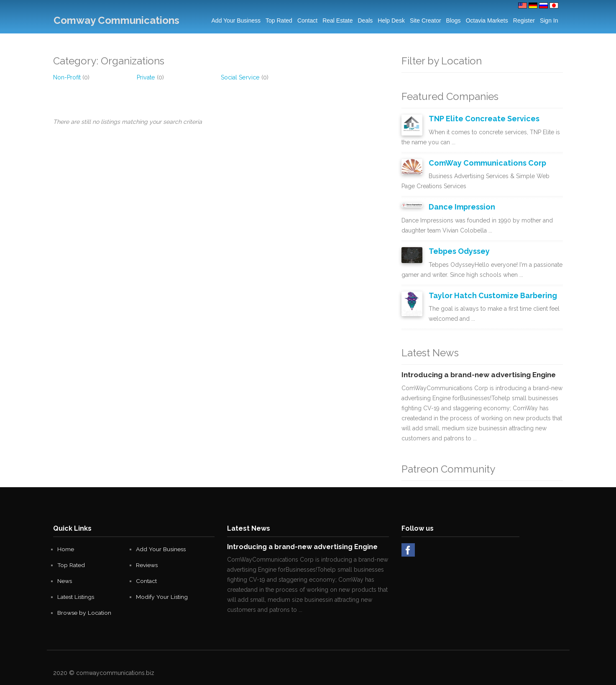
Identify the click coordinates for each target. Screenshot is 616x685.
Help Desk (391, 20)
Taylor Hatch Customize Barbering (489, 294)
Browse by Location (84, 611)
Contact (307, 20)
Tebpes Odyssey (458, 250)
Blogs (454, 20)
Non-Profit (67, 77)
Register (524, 20)
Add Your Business (236, 20)
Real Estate (337, 20)
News (65, 579)
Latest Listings (76, 595)
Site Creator (426, 20)
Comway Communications (116, 20)
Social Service (240, 77)
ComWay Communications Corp (484, 162)
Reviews (147, 563)
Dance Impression (460, 206)
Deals (366, 20)
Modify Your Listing (162, 595)
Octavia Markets (487, 20)
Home (66, 547)
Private (146, 77)
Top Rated (279, 20)
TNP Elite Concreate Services (480, 118)
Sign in (549, 20)
